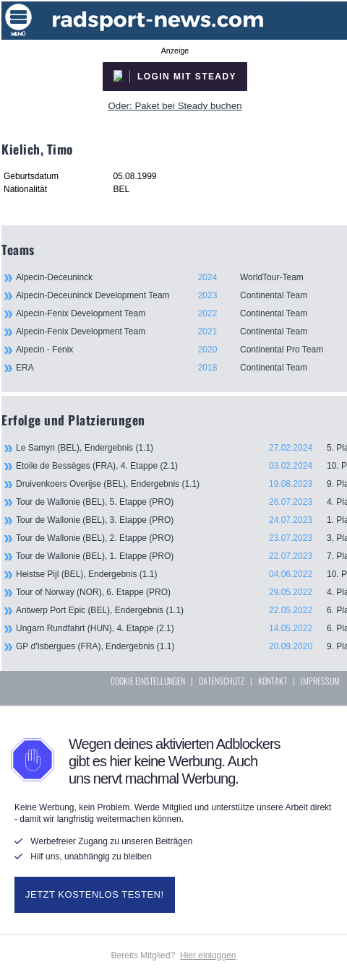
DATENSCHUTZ (222, 681)
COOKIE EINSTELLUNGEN (148, 681)
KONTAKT (273, 681)
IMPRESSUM (320, 681)
